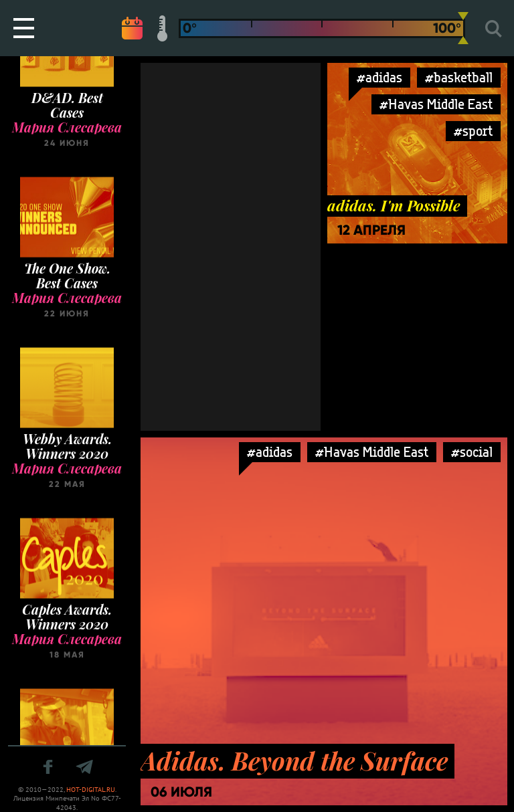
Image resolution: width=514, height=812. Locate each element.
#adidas (379, 77)
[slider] (463, 28)
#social (472, 452)
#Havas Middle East (436, 104)
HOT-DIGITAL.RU (91, 790)
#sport (473, 131)
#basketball (459, 77)
